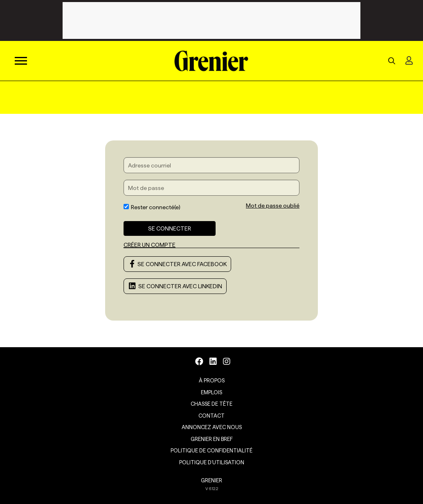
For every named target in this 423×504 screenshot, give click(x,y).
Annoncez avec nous (212, 427)
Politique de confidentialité (211, 450)
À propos (212, 380)
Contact (211, 416)
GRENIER (211, 480)
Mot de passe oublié (273, 206)
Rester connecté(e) (152, 207)
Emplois (211, 392)
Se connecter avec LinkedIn (175, 286)
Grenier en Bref (212, 439)
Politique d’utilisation (212, 462)
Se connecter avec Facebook (177, 264)
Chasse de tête (211, 404)
